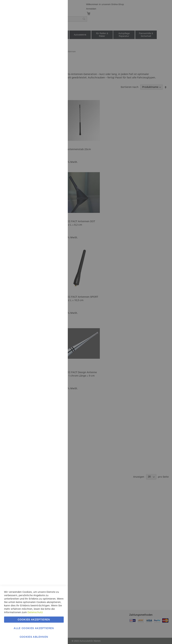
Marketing (58, 43)
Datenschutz (35, 612)
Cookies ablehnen (34, 637)
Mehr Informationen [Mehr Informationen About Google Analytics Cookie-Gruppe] (52, 114)
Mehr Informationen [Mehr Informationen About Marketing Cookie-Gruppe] (52, 78)
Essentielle (58, 7)
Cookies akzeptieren (34, 619)
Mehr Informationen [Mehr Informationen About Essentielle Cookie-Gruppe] (52, 28)
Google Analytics (58, 92)
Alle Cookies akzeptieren (34, 628)
